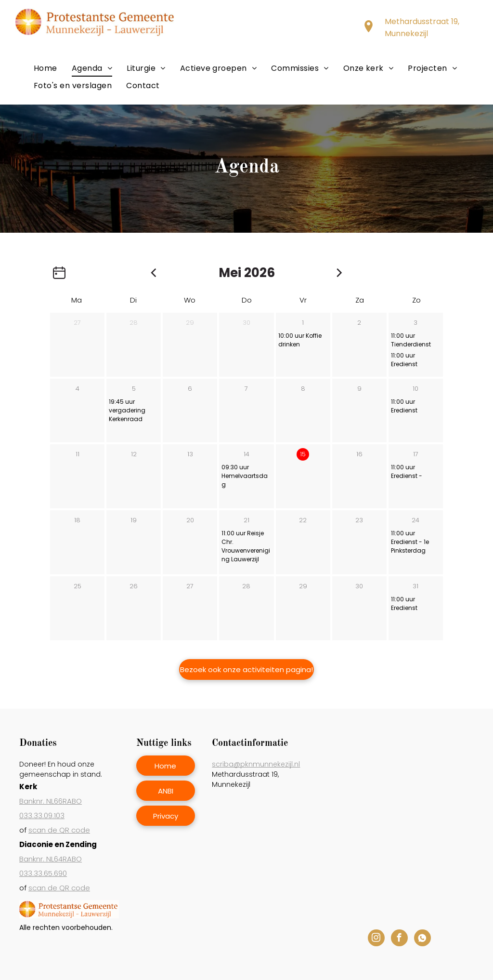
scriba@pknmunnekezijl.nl (256, 764)
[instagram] (376, 939)
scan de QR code (59, 830)
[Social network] (422, 939)
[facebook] (399, 939)
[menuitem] (45, 68)
